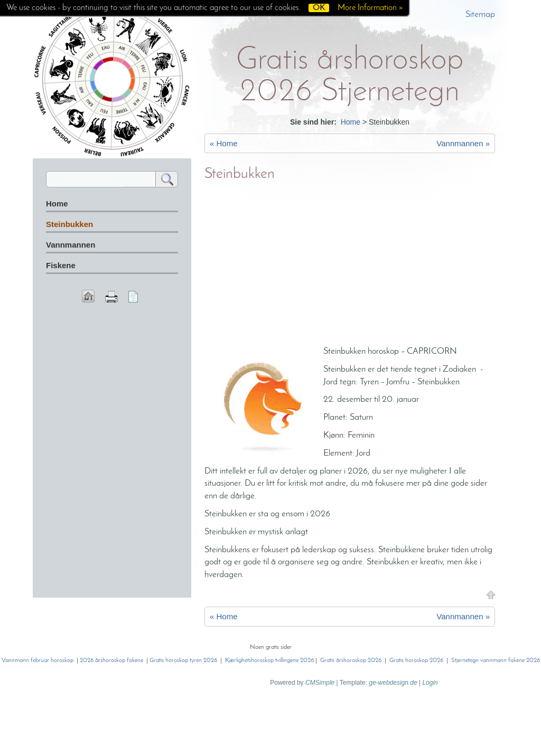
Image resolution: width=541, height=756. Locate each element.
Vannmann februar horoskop (38, 660)
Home (351, 122)
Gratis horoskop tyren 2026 (183, 660)
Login (430, 683)
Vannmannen (71, 245)
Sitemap (480, 15)
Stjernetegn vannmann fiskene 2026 (496, 660)
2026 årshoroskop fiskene (111, 660)
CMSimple (320, 683)
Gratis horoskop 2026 (416, 660)
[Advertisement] (350, 266)
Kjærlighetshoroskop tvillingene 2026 (269, 660)
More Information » (370, 8)
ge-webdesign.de (393, 683)
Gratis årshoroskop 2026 (351, 660)
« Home (224, 143)
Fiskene (61, 265)
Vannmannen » (463, 143)
